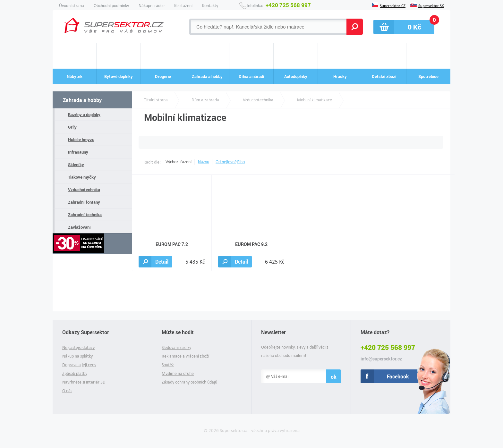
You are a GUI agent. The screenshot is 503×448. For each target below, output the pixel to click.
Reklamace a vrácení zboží (185, 356)
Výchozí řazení (179, 162)
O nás (67, 391)
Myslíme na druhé (178, 373)
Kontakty (210, 6)
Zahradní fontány (84, 202)
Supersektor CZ (393, 5)
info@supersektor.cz (381, 359)
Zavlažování (79, 227)
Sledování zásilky (176, 347)
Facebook (398, 376)
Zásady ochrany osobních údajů (189, 382)
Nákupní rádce (152, 6)
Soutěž (168, 365)
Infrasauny (78, 152)
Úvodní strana (72, 6)
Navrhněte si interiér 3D (84, 382)
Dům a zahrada (205, 100)
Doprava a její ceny (79, 365)
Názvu (204, 162)
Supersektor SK (431, 5)
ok (334, 377)
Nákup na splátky (77, 356)
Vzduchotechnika (84, 190)
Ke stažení (183, 6)
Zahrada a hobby (82, 100)
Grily (72, 127)
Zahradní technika (85, 215)
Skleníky (76, 165)
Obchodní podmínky (111, 6)
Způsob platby (75, 373)
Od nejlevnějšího (230, 162)
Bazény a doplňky (84, 114)
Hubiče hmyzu (81, 139)
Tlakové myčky (82, 177)
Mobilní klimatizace (315, 100)
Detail (162, 262)
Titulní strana (156, 100)
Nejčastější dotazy (78, 347)
